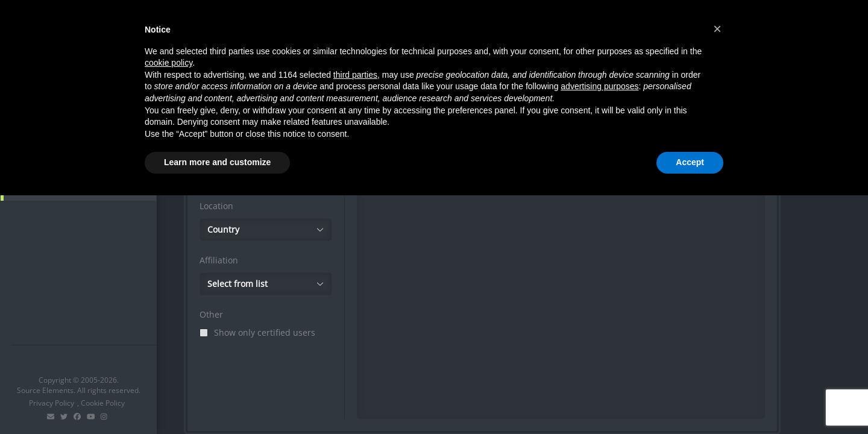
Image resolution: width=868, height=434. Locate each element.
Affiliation (219, 260)
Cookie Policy (103, 403)
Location (216, 206)
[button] (717, 29)
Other (211, 314)
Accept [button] (690, 162)
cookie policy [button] (168, 63)
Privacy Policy (52, 403)
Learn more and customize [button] (217, 162)
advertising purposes (599, 86)
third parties (355, 75)
